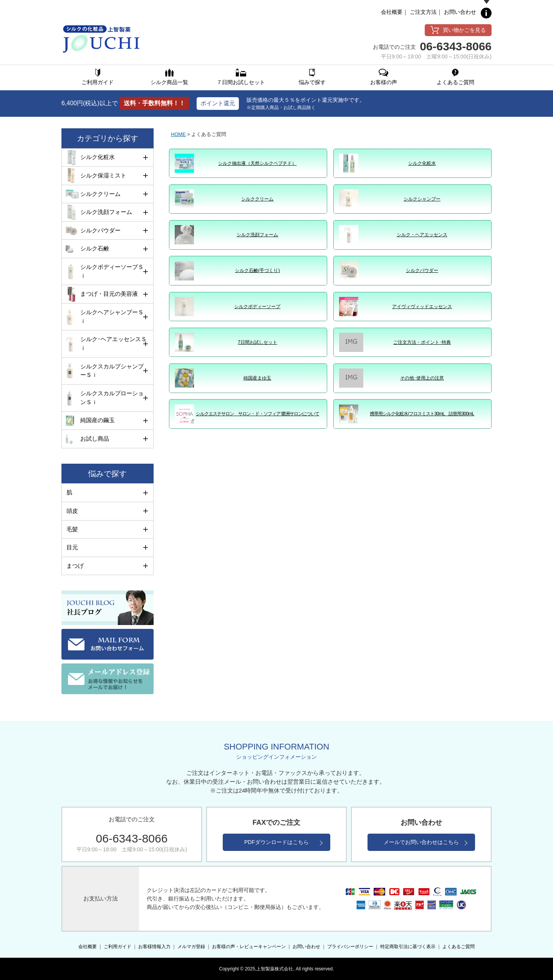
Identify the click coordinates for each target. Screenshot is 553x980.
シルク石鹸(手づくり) (257, 270)
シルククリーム (257, 199)
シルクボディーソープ (257, 307)
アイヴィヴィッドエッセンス (422, 307)
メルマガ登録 (191, 947)
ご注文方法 (423, 12)
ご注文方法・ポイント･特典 (422, 342)
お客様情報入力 (154, 947)
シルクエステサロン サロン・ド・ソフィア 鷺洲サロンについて (257, 414)
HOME (178, 134)
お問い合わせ (460, 12)
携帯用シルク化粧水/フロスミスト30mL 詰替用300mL (422, 414)
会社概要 (392, 12)
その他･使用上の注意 (422, 378)
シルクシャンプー (422, 199)
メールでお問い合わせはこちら (421, 842)
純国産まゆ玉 (257, 378)
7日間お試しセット (257, 342)
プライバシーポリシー (350, 947)
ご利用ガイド (118, 947)
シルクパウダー (422, 270)
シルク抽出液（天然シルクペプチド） (257, 163)
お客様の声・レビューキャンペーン (249, 947)
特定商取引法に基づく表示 (408, 947)
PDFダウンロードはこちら (276, 842)
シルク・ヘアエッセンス (422, 235)
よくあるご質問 (459, 947)
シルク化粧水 (422, 163)
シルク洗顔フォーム (257, 235)
